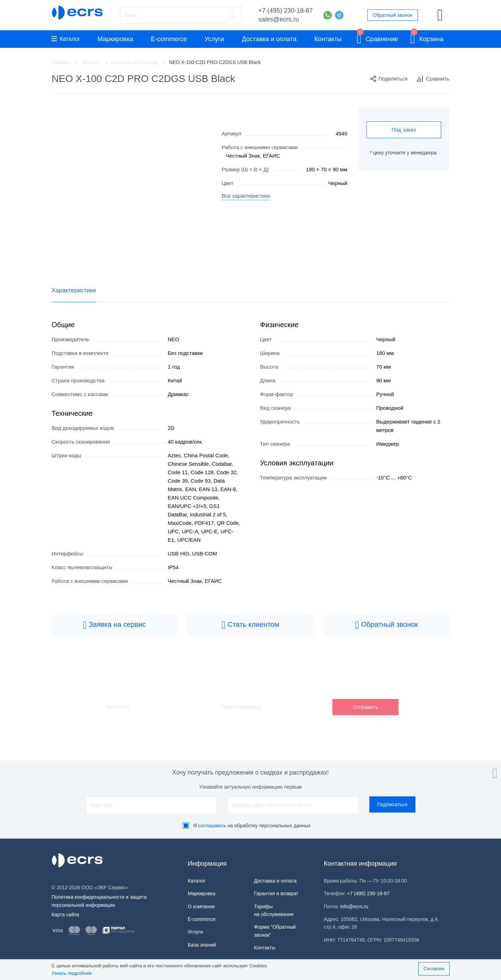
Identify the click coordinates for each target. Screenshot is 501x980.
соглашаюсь (212, 826)
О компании (201, 906)
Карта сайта (65, 915)
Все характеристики (246, 196)
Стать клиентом (251, 625)
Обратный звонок (392, 15)
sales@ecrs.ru (279, 19)
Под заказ (404, 130)
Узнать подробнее (72, 973)
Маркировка (115, 39)
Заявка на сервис (114, 625)
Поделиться (389, 79)
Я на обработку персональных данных (252, 826)
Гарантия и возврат (276, 893)
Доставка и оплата (269, 39)
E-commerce (169, 39)
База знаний (202, 945)
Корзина (427, 38)
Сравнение (377, 38)
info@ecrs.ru (355, 906)
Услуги (214, 39)
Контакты (328, 39)
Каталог (66, 39)
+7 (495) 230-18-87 (286, 11)
